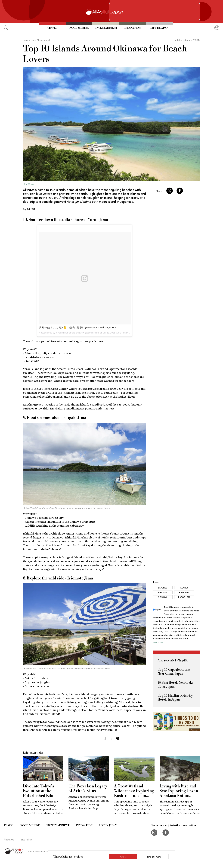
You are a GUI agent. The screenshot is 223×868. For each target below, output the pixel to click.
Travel (52, 28)
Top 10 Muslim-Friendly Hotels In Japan (175, 698)
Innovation (133, 28)
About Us (9, 839)
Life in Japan (159, 28)
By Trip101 (29, 209)
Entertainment (106, 28)
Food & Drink (79, 28)
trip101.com (30, 184)
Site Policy (26, 839)
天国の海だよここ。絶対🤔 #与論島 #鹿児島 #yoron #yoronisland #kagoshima (78, 327)
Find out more (154, 857)
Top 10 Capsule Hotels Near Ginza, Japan (174, 672)
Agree (123, 857)
